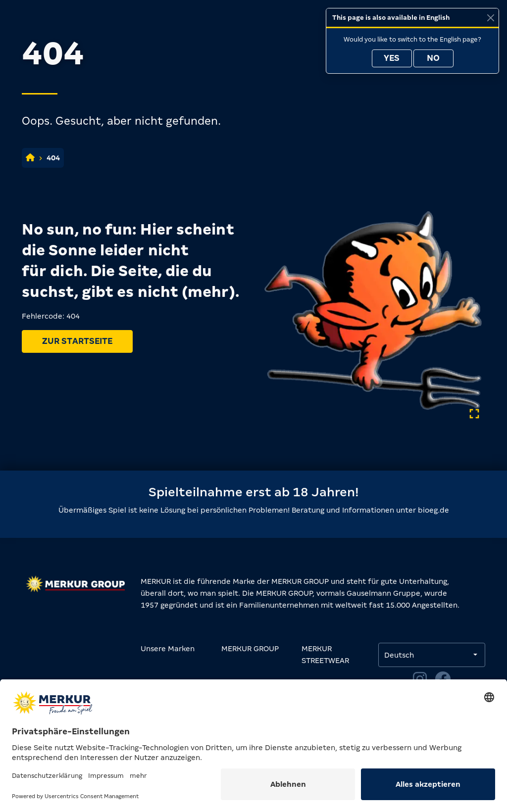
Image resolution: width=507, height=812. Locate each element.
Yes (392, 58)
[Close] (490, 18)
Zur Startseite (77, 341)
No (433, 58)
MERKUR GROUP (250, 649)
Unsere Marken (168, 649)
